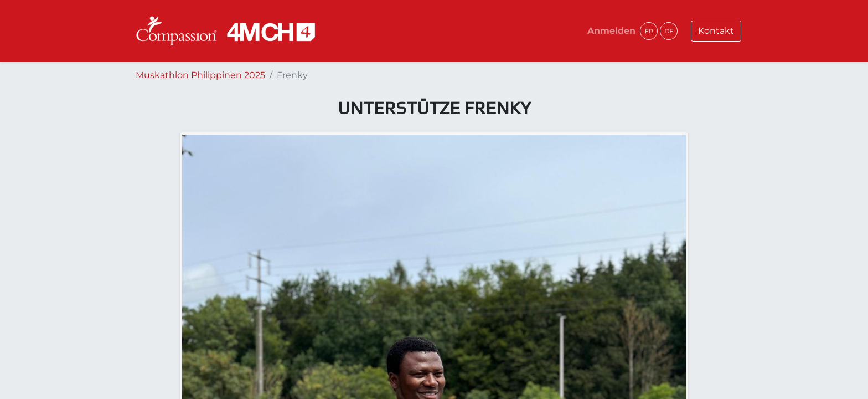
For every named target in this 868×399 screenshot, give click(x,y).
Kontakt (716, 31)
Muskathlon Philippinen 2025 (200, 75)
